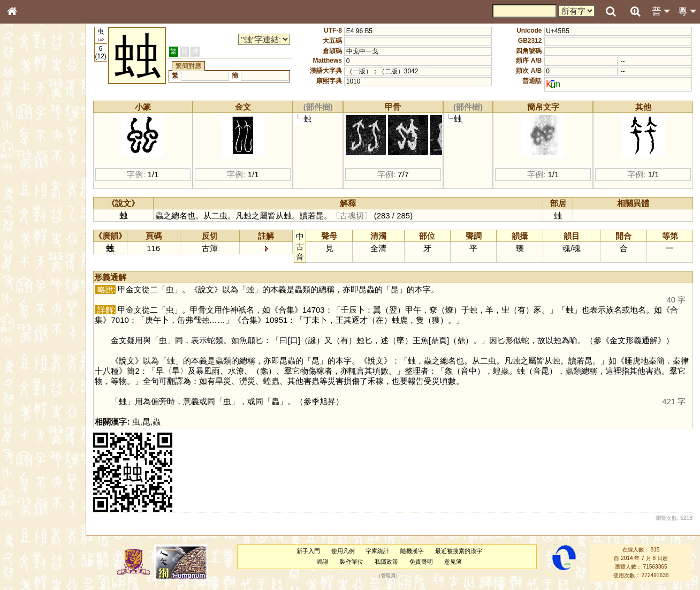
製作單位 (355, 562)
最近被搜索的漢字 (462, 551)
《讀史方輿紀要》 (39, 346)
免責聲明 (424, 562)
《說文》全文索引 (39, 336)
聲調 (51, 287)
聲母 (21, 287)
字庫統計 (381, 551)
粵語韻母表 (29, 234)
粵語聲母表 (29, 223)
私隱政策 (389, 562)
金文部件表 (29, 175)
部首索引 (26, 143)
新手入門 (311, 551)
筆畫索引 (26, 154)
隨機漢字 (415, 551)
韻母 (36, 287)
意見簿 (456, 562)
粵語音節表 (29, 213)
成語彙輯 (26, 357)
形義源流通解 (33, 185)
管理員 (391, 576)
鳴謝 (326, 562)
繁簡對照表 (29, 367)
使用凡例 (346, 551)
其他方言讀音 (33, 307)
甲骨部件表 (29, 164)
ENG (47, 118)
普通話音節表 (33, 297)
